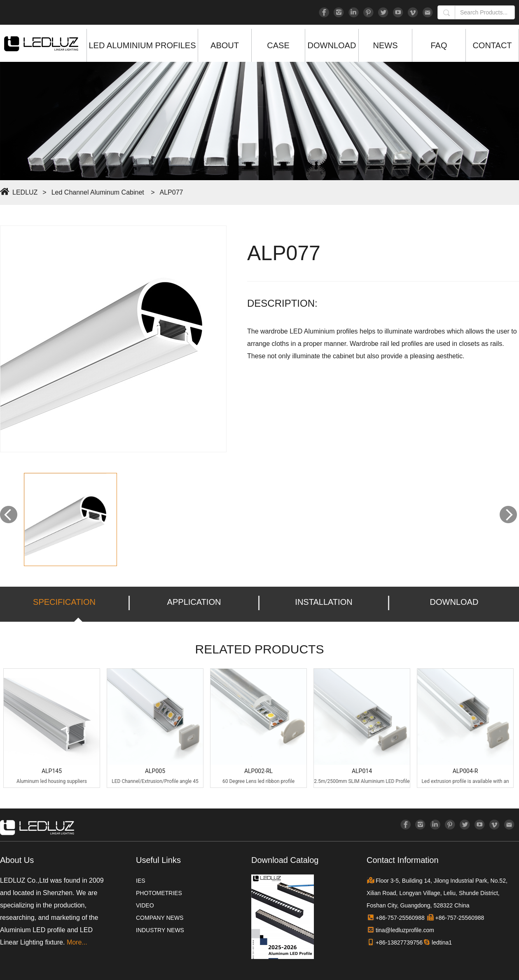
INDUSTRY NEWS (160, 930)
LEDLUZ (25, 192)
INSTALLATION (324, 602)
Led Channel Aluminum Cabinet (98, 192)
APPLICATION (194, 602)
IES (141, 881)
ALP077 (172, 192)
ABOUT (225, 45)
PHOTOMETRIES (159, 893)
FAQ (439, 45)
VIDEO (145, 905)
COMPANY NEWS (160, 918)
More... (77, 942)
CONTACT (492, 45)
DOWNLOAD (332, 45)
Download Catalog (285, 860)
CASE (278, 45)
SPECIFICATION (64, 602)
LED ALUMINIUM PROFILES (142, 45)
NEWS (386, 45)
